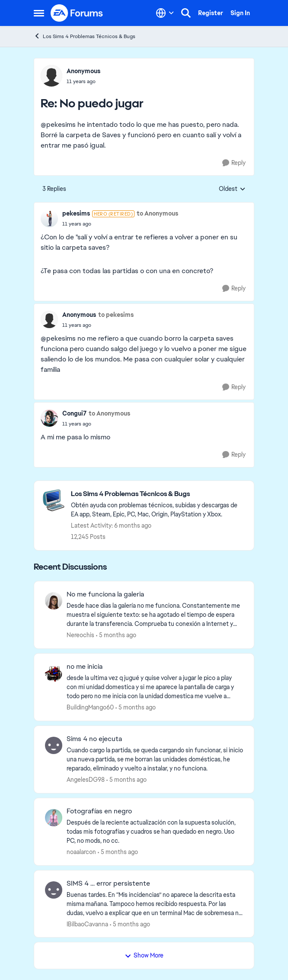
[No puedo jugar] (83, 81)
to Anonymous (157, 213)
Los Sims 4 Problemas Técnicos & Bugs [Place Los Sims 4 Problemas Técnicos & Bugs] (85, 36)
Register (211, 13)
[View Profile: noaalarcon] (54, 818)
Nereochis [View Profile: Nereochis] (80, 635)
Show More (144, 955)
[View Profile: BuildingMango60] (54, 673)
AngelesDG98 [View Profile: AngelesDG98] (86, 780)
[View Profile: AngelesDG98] (54, 745)
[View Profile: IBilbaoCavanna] (54, 890)
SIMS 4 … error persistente (108, 883)
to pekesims (116, 315)
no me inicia (85, 667)
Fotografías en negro (99, 811)
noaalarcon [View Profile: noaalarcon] (81, 852)
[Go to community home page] (77, 13)
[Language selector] (165, 13)
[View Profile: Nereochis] (54, 601)
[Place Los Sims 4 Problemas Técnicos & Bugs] (158, 494)
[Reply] (234, 163)
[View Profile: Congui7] (49, 418)
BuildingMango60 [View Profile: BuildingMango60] (90, 707)
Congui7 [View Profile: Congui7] (74, 413)
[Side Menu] (39, 13)
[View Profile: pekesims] (49, 219)
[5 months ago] (116, 635)
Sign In (240, 13)
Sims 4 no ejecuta (94, 739)
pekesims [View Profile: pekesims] (76, 213)
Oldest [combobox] (232, 189)
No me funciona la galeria (105, 594)
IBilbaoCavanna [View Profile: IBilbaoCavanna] (87, 924)
